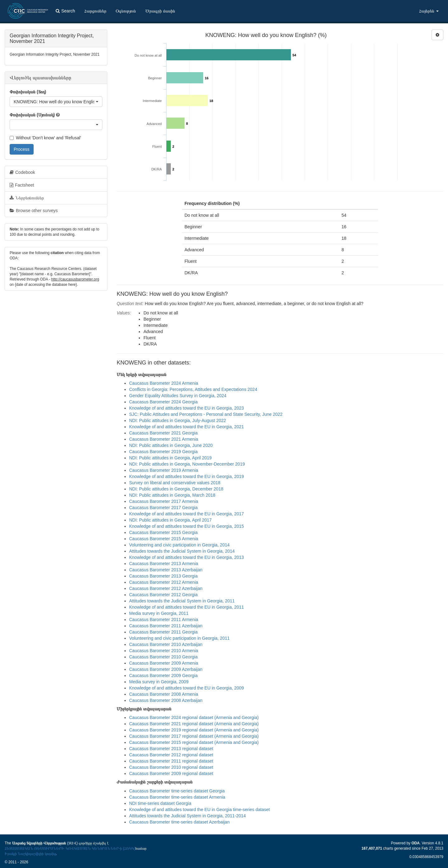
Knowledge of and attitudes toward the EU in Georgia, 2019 (187, 476)
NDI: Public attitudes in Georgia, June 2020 (171, 445)
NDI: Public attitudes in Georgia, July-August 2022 (177, 420)
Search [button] (65, 11)
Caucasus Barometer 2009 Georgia (163, 675)
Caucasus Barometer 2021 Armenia (164, 439)
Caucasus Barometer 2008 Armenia (164, 694)
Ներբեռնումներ (27, 198)
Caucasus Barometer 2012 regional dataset (171, 755)
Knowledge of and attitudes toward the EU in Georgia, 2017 (187, 514)
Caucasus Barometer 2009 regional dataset (171, 773)
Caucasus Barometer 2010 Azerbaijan (166, 644)
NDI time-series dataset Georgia (160, 803)
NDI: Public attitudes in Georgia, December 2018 (176, 489)
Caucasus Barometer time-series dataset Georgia (177, 791)
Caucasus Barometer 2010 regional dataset (171, 767)
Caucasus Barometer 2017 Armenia (164, 501)
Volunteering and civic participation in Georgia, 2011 (179, 638)
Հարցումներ (95, 11)
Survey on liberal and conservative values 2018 (175, 483)
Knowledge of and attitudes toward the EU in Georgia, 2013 (187, 557)
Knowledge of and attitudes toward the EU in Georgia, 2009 (187, 688)
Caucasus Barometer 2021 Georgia (163, 433)
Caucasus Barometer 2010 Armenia (164, 651)
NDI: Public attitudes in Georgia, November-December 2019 (187, 464)
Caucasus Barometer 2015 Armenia (164, 539)
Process (22, 149)
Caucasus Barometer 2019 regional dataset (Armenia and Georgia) (194, 730)
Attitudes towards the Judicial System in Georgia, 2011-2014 (187, 816)
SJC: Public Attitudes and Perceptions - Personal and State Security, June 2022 (206, 414)
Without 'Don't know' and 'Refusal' (45, 138)
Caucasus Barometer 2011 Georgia (163, 632)
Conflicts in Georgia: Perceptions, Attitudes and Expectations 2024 (193, 389)
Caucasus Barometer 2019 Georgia (163, 452)
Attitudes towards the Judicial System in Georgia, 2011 (182, 601)
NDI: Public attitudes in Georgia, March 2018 (172, 495)
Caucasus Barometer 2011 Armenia (164, 620)
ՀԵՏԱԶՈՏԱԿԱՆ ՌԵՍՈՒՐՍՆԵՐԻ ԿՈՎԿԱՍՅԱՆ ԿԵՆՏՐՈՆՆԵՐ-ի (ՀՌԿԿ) (70, 848)
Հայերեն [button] (429, 11)
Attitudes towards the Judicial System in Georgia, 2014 (182, 551)
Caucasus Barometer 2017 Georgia (163, 508)
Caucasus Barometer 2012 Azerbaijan (166, 588)
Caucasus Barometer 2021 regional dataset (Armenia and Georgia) (194, 724)
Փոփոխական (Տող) (28, 92)
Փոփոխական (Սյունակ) (32, 115)
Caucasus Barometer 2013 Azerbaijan (166, 570)
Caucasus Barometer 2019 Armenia (164, 470)
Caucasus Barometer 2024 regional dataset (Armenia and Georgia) (194, 717)
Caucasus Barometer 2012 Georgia (163, 595)
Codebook (22, 172)
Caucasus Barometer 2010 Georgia (163, 657)
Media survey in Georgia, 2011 (159, 613)
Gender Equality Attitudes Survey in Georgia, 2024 (178, 396)
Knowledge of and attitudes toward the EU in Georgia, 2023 (187, 408)
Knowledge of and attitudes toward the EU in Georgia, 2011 (187, 607)
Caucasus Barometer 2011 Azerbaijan (166, 626)
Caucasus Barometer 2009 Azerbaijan (166, 669)
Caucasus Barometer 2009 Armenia (164, 663)
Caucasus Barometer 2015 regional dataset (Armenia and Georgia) (194, 742)
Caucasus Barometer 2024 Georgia (163, 402)
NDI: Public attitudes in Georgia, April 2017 (170, 520)
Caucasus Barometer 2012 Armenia (164, 582)
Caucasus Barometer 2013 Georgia (163, 576)
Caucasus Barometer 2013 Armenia (164, 564)
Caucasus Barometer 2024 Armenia (164, 383)
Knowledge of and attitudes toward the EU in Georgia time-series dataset (199, 810)
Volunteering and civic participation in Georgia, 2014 (179, 545)
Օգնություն (126, 11)
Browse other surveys (34, 211)
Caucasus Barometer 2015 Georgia (163, 532)
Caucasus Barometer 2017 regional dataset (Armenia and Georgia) (194, 736)
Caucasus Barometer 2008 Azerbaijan (166, 700)
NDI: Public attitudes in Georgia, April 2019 (170, 458)
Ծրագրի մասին (160, 11)
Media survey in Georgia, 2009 (159, 682)
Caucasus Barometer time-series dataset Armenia (177, 797)
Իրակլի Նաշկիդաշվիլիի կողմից (30, 854)
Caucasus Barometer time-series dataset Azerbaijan (179, 822)
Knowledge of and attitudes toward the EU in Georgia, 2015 (187, 526)
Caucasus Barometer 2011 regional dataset (171, 761)
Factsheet (22, 185)
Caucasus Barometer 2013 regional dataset (171, 749)
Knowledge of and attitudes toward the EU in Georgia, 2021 (187, 427)
